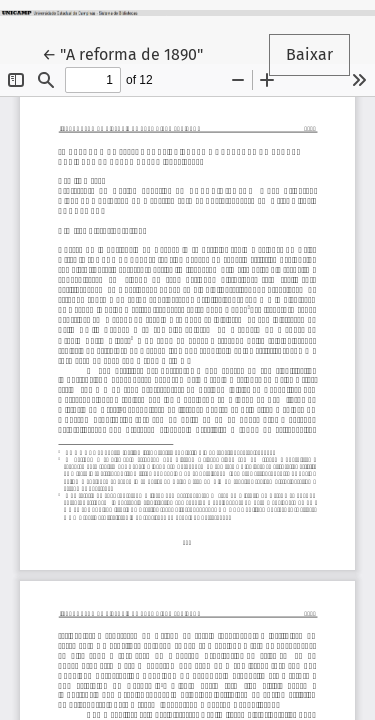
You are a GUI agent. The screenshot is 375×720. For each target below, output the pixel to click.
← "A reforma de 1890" (131, 53)
